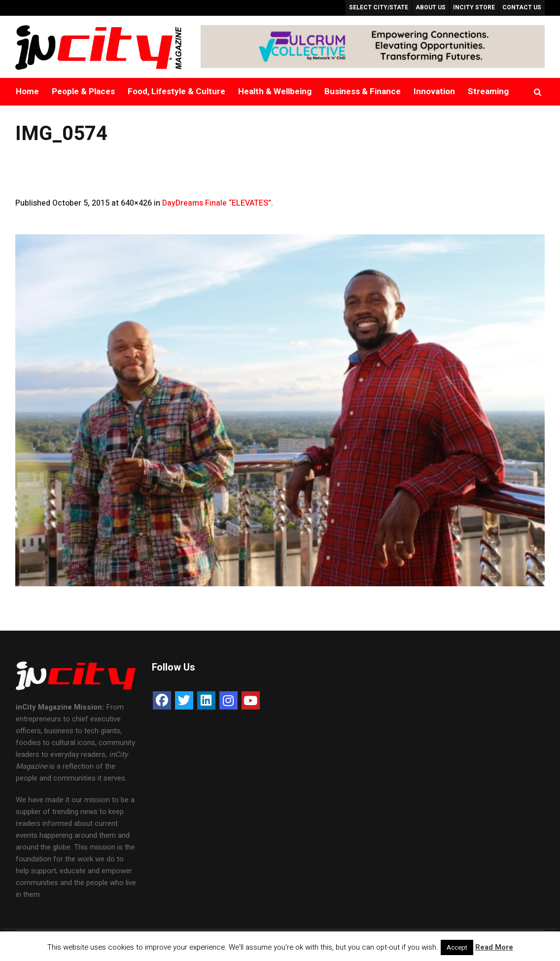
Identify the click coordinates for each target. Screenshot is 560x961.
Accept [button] (457, 947)
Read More (494, 947)
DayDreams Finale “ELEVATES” (217, 203)
